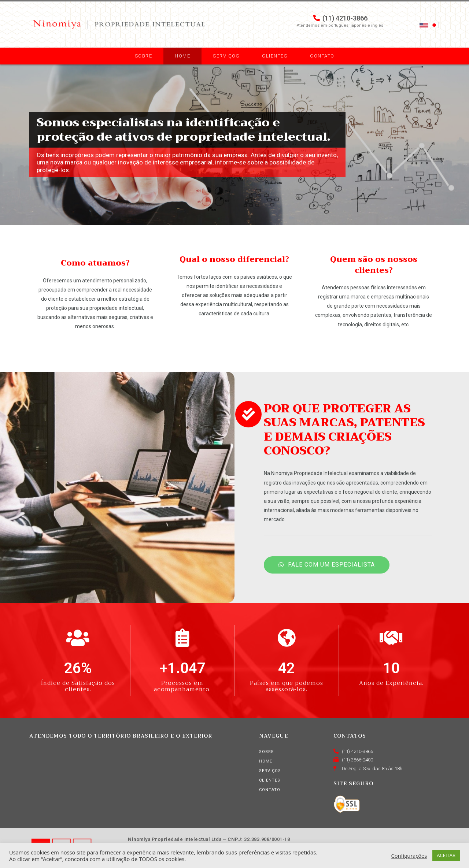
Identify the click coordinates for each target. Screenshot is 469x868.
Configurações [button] (409, 856)
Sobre (144, 56)
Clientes (275, 56)
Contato (322, 56)
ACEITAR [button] (446, 855)
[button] (327, 565)
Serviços (226, 56)
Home (182, 56)
